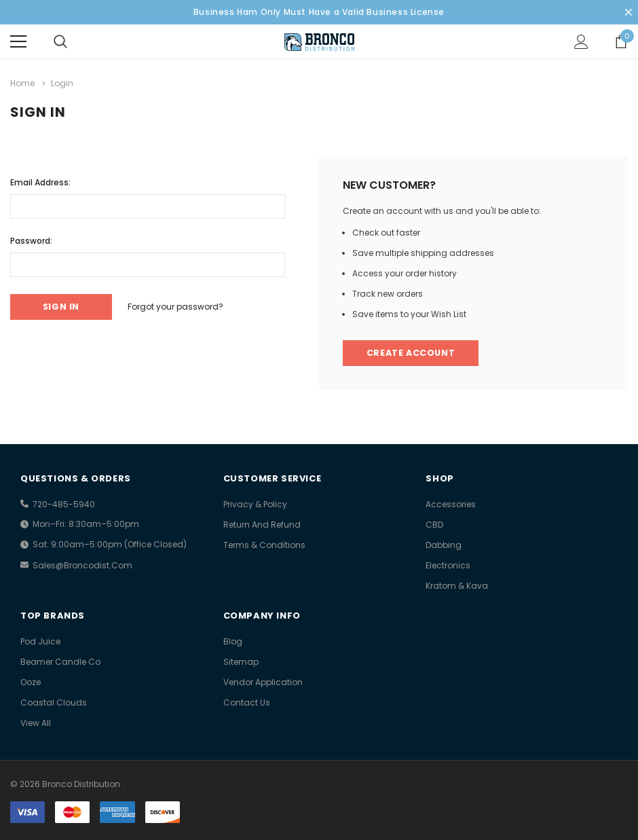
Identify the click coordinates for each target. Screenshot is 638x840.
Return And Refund (262, 525)
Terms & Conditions (264, 545)
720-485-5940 (64, 504)
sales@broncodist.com (82, 565)
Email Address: (40, 181)
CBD (434, 525)
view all (36, 723)
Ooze (31, 682)
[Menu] (18, 41)
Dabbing (444, 545)
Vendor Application (263, 682)
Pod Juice (40, 641)
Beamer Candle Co (60, 662)
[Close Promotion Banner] (628, 12)
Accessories (451, 504)
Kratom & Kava (457, 586)
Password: (31, 239)
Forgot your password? (182, 306)
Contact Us (247, 702)
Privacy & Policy (255, 504)
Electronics (448, 565)
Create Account (412, 353)
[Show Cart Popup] (621, 41)
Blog (233, 641)
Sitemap (241, 662)
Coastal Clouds (54, 702)
